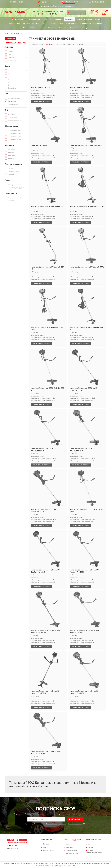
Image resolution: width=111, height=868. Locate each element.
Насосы (79, 19)
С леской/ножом (14, 172)
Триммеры (69, 19)
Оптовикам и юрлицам (52, 11)
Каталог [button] (36, 11)
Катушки (26, 24)
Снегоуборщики (56, 19)
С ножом (11, 175)
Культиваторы (85, 24)
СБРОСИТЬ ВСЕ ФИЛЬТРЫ (16, 42)
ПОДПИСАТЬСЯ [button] (75, 819)
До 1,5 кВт (11, 156)
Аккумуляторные (14, 98)
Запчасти (73, 28)
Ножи (45, 19)
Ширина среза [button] (11, 126)
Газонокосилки (34, 19)
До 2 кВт (11, 158)
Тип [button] (6, 94)
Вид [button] (6, 110)
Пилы (25, 28)
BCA (9, 73)
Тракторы (42, 28)
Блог (89, 844)
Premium (11, 57)
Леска (44, 24)
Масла (97, 19)
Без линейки (12, 60)
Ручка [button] (7, 180)
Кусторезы (52, 28)
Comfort (10, 52)
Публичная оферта (72, 851)
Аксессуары (84, 28)
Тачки (61, 24)
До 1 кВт (11, 153)
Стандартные (12, 117)
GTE (9, 82)
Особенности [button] (11, 194)
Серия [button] (7, 66)
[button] (69, 3)
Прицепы (52, 24)
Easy (9, 55)
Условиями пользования (75, 824)
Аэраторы (88, 19)
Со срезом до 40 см (14, 139)
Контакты (53, 14)
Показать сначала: (38, 44)
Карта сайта (69, 847)
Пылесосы (63, 28)
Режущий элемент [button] (13, 164)
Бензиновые (12, 101)
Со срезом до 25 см (14, 131)
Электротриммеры (14, 120)
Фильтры (36, 24)
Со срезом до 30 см (14, 134)
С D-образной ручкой (15, 185)
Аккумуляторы (71, 24)
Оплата (45, 847)
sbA (9, 85)
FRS (9, 76)
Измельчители (14, 24)
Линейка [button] (9, 47)
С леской (11, 169)
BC (9, 71)
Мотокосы (11, 115)
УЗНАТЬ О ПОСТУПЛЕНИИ (41, 101)
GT (9, 79)
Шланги (33, 28)
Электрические (13, 104)
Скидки (90, 847)
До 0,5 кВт (11, 150)
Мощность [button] (9, 145)
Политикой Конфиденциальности (56, 824)
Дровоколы (98, 24)
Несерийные (12, 88)
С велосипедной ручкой (16, 188)
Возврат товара (48, 851)
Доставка (46, 844)
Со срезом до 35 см (14, 137)
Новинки (42, 14)
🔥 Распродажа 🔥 (19, 19)
